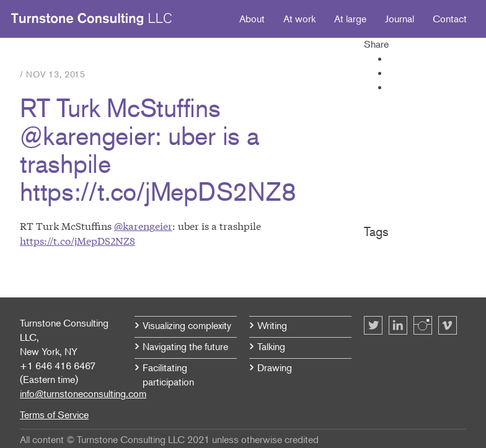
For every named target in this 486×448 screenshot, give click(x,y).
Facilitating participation (168, 375)
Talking (271, 346)
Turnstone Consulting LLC (92, 19)
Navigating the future (185, 346)
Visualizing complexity (187, 325)
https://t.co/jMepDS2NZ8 (77, 240)
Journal (400, 19)
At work (299, 19)
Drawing (275, 367)
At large (350, 19)
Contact (450, 19)
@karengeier (143, 225)
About (252, 19)
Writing (272, 325)
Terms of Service (54, 415)
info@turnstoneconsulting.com (83, 393)
